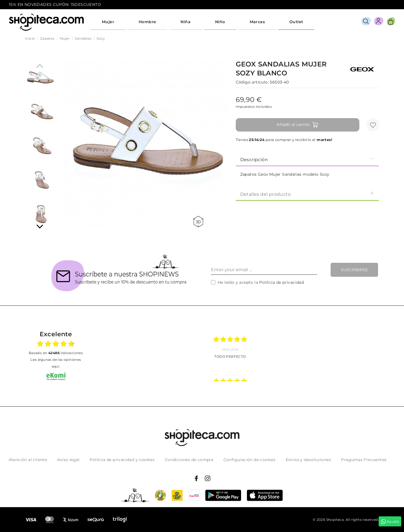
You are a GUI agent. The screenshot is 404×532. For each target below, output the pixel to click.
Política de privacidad (282, 282)
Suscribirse (354, 270)
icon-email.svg (385, 5)
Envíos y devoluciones (308, 460)
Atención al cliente (28, 460)
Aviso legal (68, 460)
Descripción (307, 159)
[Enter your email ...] (264, 270)
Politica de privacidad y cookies (122, 460)
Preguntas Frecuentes (364, 460)
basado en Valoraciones (56, 353)
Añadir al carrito (298, 125)
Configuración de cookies (250, 460)
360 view (198, 222)
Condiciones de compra (189, 460)
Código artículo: (252, 82)
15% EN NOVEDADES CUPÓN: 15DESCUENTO (55, 4)
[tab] (307, 159)
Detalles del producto (307, 194)
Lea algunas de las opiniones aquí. (56, 363)
